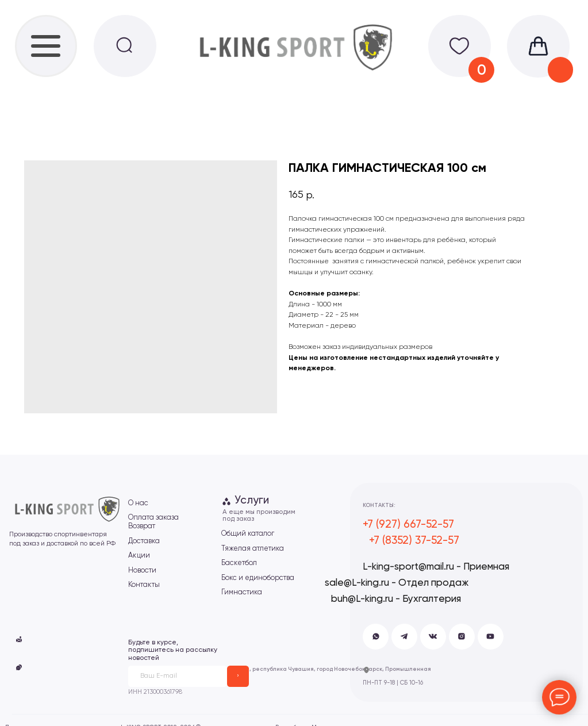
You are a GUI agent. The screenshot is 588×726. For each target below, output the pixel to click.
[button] (19, 668)
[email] (178, 676)
